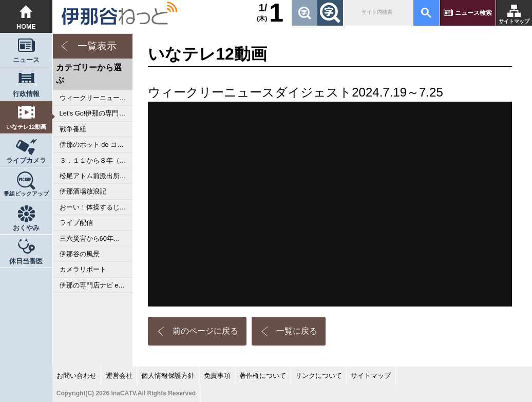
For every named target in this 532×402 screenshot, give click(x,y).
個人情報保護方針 (168, 376)
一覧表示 (97, 46)
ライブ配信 (76, 223)
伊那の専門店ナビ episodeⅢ (96, 285)
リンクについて (319, 376)
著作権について (263, 376)
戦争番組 (73, 129)
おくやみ (26, 228)
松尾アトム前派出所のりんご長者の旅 (96, 176)
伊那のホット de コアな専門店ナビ (96, 145)
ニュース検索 (473, 13)
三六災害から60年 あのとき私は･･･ (96, 238)
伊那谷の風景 (80, 254)
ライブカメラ (26, 161)
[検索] (377, 13)
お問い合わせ (77, 376)
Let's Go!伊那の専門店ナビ (96, 113)
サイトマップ (514, 21)
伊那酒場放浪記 (83, 191)
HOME (26, 27)
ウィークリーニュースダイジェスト (96, 98)
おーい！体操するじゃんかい (96, 207)
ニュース (26, 60)
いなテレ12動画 (26, 127)
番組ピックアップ (26, 194)
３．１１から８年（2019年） (96, 160)
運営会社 (119, 376)
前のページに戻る (205, 331)
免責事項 (217, 376)
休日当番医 (26, 261)
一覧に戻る (297, 331)
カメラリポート (83, 269)
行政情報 (26, 94)
